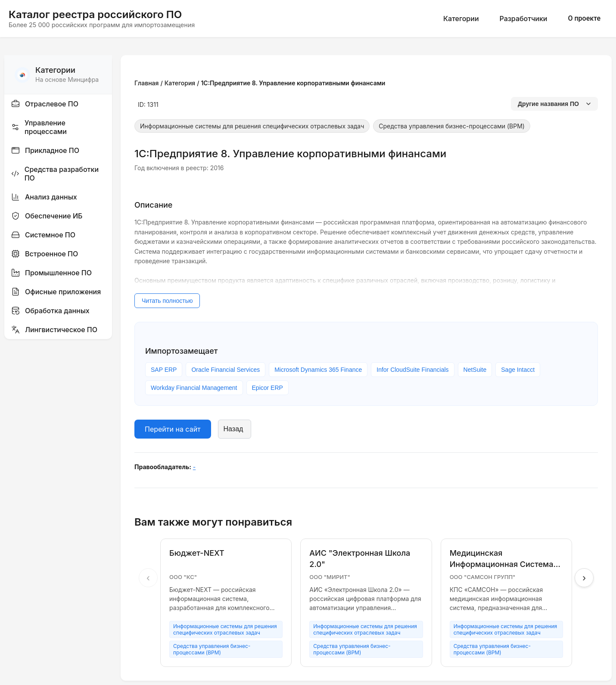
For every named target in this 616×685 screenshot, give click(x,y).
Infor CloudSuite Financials (412, 370)
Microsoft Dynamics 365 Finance (318, 370)
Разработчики (524, 19)
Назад (233, 429)
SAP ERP (164, 370)
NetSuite (475, 370)
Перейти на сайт (173, 429)
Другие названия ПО (554, 104)
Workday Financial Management (194, 388)
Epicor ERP (268, 388)
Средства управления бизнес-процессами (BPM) (452, 126)
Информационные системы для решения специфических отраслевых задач (252, 126)
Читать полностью (167, 301)
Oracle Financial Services (226, 370)
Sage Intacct (518, 370)
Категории (461, 19)
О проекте (584, 18)
